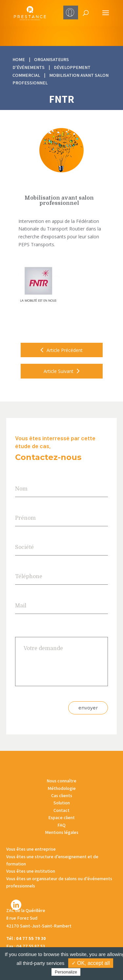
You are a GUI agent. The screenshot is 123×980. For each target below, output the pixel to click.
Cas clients (62, 795)
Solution (62, 803)
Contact (61, 810)
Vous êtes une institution (31, 871)
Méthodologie (62, 788)
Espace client (61, 817)
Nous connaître (61, 781)
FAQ (61, 825)
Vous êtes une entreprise (31, 849)
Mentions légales (62, 832)
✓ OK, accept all (91, 963)
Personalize (66, 972)
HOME (19, 59)
